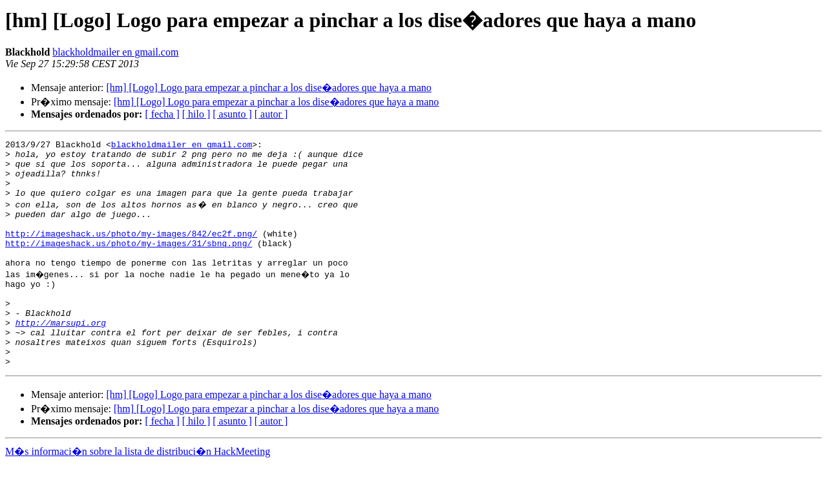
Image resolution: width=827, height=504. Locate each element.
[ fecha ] (162, 114)
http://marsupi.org (61, 355)
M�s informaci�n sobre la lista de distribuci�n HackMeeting (138, 492)
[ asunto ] (232, 114)
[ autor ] (271, 114)
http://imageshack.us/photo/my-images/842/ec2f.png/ (131, 251)
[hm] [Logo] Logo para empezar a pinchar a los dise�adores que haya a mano (268, 88)
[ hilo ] (196, 114)
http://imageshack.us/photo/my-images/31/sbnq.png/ (129, 262)
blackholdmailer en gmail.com (115, 52)
